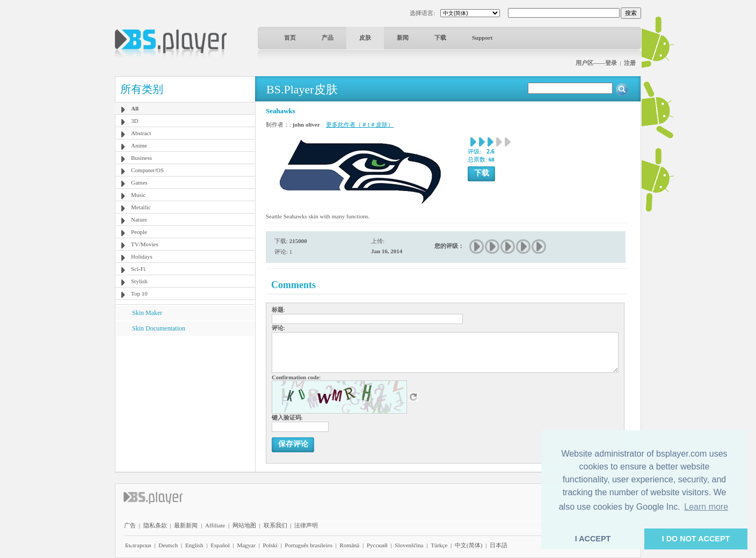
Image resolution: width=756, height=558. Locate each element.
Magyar (246, 545)
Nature (139, 219)
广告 (130, 525)
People (139, 232)
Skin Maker (147, 313)
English (194, 545)
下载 (440, 38)
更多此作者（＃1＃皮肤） (360, 124)
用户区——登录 (596, 63)
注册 (630, 63)
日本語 (499, 545)
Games (139, 182)
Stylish (139, 281)
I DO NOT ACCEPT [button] (696, 539)
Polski (270, 545)
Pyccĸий (377, 545)
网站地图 (244, 525)
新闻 (403, 38)
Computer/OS (147, 170)
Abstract (141, 133)
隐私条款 (155, 525)
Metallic (141, 207)
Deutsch (168, 545)
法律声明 (306, 525)
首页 (290, 38)
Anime (139, 145)
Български (138, 545)
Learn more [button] (706, 507)
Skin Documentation (159, 328)
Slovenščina (409, 545)
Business (141, 158)
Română (350, 545)
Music (139, 195)
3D (135, 121)
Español (220, 545)
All (135, 108)
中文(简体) (468, 545)
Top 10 (139, 293)
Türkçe (439, 545)
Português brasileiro (309, 545)
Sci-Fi (138, 269)
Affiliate (215, 525)
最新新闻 (186, 525)
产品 (328, 38)
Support (482, 38)
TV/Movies (145, 244)
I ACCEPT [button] (593, 539)
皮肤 (365, 38)
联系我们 (275, 525)
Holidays (142, 256)
